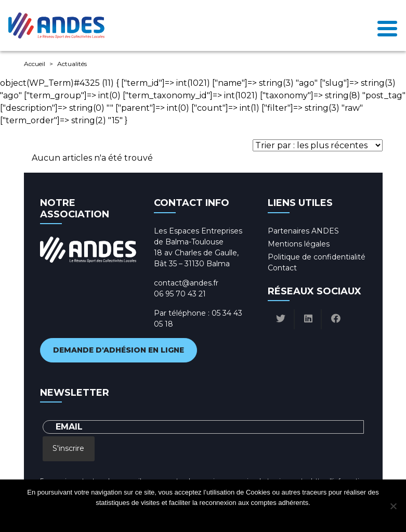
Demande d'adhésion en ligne (119, 350)
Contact (282, 268)
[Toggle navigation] (387, 26)
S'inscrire (68, 448)
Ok (161, 516)
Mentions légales (299, 244)
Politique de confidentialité (317, 257)
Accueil (35, 64)
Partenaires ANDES (303, 231)
